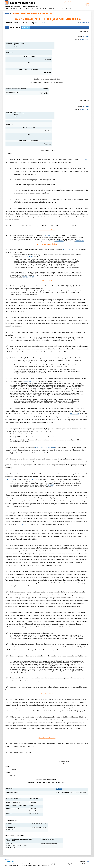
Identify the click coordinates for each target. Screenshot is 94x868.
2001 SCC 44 (52, 447)
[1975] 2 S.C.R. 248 (29, 381)
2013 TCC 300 (83, 159)
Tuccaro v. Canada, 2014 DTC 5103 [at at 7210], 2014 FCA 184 (33, 14)
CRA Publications (24, 8)
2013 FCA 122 (47, 235)
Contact (7, 859)
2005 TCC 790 (51, 485)
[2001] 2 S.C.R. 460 (41, 447)
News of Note (13, 8)
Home (6, 8)
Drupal (88, 861)
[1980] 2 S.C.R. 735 (28, 277)
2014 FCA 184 (40, 23)
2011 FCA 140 (79, 241)
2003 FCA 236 (10, 480)
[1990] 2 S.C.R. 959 (27, 256)
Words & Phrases (35, 8)
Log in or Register (68, 2)
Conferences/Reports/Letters (51, 8)
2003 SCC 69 (67, 250)
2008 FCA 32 (32, 480)
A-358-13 (86, 36)
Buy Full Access (66, 8)
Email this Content (84, 22)
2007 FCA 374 (59, 241)
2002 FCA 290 (75, 414)
